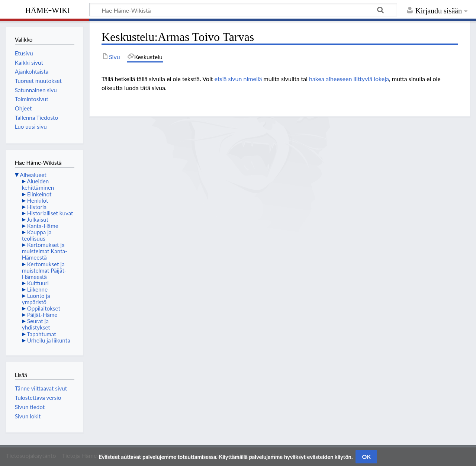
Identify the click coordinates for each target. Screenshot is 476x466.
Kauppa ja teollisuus (37, 235)
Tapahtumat (41, 334)
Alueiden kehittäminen (38, 184)
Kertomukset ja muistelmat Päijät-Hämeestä (44, 270)
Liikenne (37, 289)
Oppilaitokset (44, 308)
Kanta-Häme (43, 226)
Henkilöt (38, 200)
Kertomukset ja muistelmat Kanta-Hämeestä (45, 251)
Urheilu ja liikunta (49, 340)
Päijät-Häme (42, 315)
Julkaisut (38, 219)
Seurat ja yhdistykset (36, 324)
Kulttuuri (38, 283)
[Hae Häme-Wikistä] (243, 10)
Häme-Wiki (48, 9)
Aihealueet (33, 175)
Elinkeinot (39, 194)
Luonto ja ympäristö (36, 299)
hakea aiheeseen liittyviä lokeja (349, 79)
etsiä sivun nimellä (238, 79)
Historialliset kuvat (50, 213)
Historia (37, 207)
